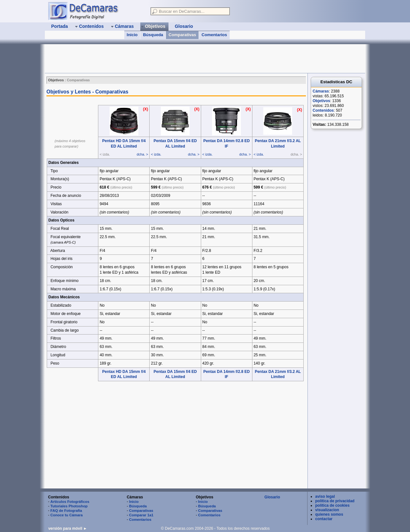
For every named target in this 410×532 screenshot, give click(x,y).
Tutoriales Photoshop (69, 506)
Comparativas (182, 35)
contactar (324, 519)
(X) (145, 109)
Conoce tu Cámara (66, 515)
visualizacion (327, 510)
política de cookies (332, 505)
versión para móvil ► (68, 528)
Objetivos (321, 101)
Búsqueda (153, 35)
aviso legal (325, 496)
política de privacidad (335, 501)
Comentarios (214, 35)
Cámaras (321, 91)
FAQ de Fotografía (66, 511)
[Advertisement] (161, 59)
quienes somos (329, 514)
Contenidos (323, 110)
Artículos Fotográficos (70, 502)
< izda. (156, 154)
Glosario (272, 497)
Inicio (132, 35)
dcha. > (143, 154)
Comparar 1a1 (141, 515)
